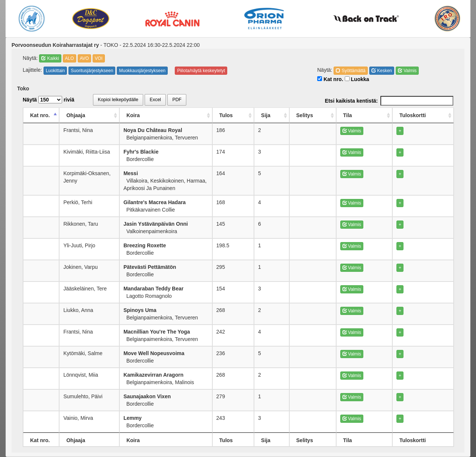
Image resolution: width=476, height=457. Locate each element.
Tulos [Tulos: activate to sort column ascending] (302, 115)
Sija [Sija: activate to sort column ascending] (330, 115)
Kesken (382, 71)
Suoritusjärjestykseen (92, 71)
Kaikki (50, 58)
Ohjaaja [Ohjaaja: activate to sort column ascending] (76, 115)
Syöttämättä (350, 71)
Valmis (407, 71)
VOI (99, 58)
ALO (70, 58)
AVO (84, 58)
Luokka (357, 79)
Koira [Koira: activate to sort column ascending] (148, 115)
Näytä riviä (49, 100)
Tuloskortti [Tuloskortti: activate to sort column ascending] (430, 115)
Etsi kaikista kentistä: (389, 101)
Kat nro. (330, 79)
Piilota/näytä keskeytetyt (201, 71)
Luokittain (55, 71)
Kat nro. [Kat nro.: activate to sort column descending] (40, 115)
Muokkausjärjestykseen (142, 71)
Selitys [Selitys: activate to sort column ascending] (359, 115)
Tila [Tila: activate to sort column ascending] (388, 115)
